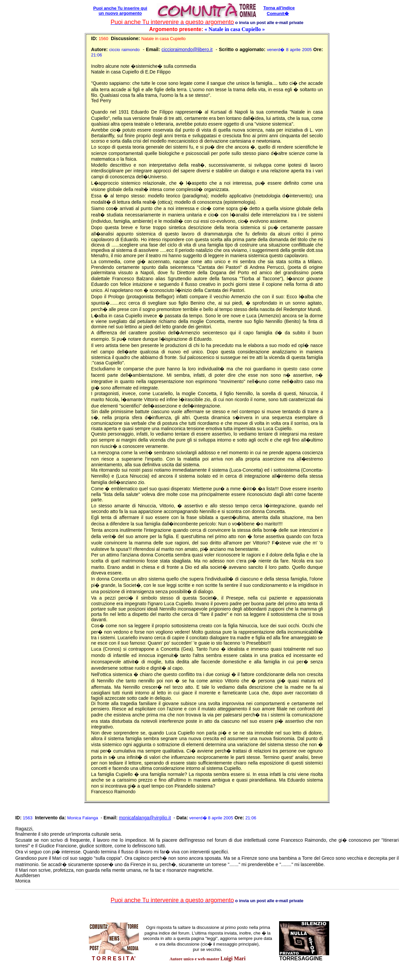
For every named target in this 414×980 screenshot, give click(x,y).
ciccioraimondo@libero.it (187, 49)
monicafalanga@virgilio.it (145, 818)
